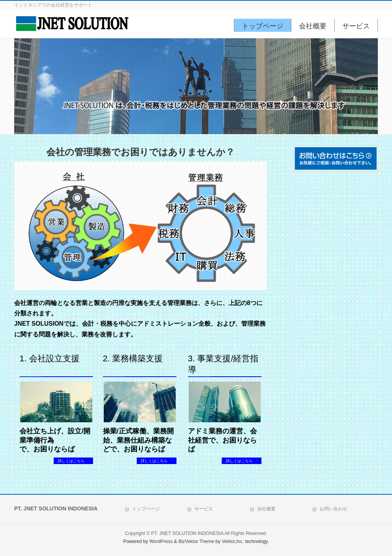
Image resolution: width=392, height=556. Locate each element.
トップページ (146, 508)
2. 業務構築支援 (133, 358)
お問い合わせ (333, 508)
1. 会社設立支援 (49, 358)
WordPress (161, 540)
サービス (204, 508)
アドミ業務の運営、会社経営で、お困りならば (222, 440)
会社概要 (266, 508)
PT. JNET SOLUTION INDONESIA (187, 532)
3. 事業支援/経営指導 (223, 364)
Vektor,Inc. (233, 540)
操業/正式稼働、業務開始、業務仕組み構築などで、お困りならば (138, 440)
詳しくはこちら (72, 461)
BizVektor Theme (196, 540)
